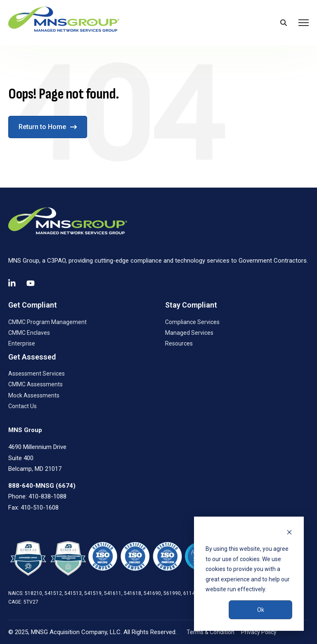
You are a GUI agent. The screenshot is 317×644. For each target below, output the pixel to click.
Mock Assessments (34, 395)
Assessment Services (37, 374)
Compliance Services (192, 322)
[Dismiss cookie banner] (289, 533)
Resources (179, 343)
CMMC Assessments (35, 384)
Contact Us (22, 406)
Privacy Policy (259, 632)
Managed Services (189, 333)
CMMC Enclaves (29, 333)
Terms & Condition (211, 632)
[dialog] (249, 574)
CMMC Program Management (47, 322)
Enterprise (22, 343)
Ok (261, 610)
